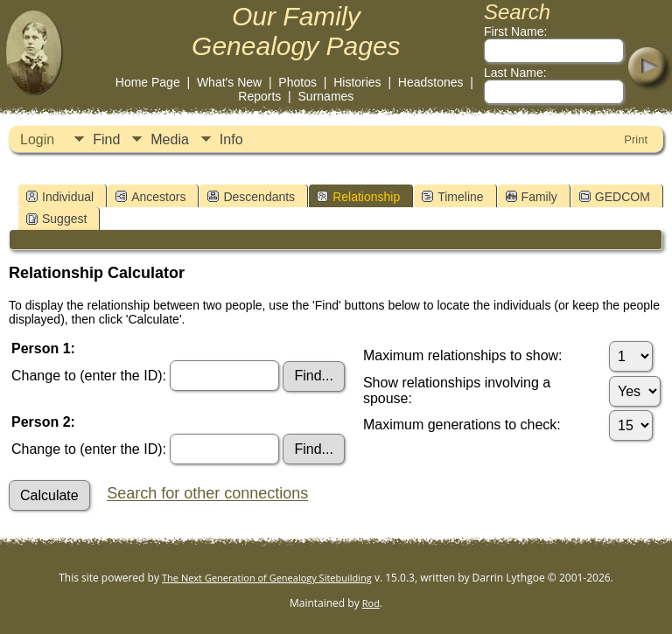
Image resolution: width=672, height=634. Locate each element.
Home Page (148, 82)
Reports (259, 96)
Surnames (326, 96)
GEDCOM (615, 197)
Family (532, 197)
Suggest (56, 219)
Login (37, 139)
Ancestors (150, 197)
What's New (229, 82)
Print (636, 139)
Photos (297, 82)
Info (231, 139)
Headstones (431, 82)
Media (170, 139)
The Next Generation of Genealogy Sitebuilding (267, 578)
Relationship (358, 197)
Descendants (251, 197)
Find (106, 139)
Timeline (452, 197)
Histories (357, 82)
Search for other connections (207, 494)
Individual (60, 197)
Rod (371, 603)
